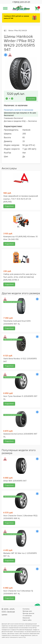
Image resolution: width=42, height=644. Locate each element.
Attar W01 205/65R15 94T (15, 481)
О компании (27, 616)
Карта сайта (27, 620)
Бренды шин (27, 611)
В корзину (31, 99)
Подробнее (9, 206)
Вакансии (26, 618)
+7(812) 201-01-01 (21, 2)
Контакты (26, 609)
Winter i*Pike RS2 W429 (18, 31)
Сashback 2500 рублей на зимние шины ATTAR (16, 17)
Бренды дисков (28, 613)
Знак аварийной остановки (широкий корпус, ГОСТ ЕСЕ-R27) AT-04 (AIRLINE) (21, 199)
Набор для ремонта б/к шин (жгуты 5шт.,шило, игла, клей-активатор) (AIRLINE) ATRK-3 (20, 277)
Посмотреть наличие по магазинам (18, 110)
